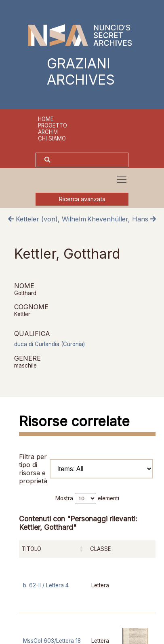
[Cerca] (90, 160)
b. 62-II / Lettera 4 (46, 585)
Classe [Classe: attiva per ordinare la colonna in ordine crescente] (101, 549)
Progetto (53, 125)
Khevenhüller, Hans (122, 219)
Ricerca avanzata (82, 199)
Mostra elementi (87, 498)
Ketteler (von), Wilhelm (47, 219)
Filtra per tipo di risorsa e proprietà (86, 469)
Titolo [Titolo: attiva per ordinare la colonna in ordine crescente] (32, 549)
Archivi (48, 132)
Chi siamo (52, 138)
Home (46, 119)
